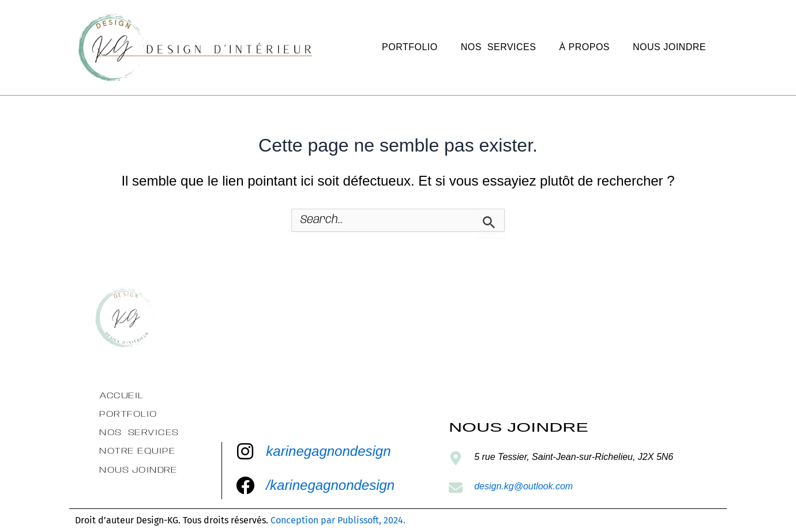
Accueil (121, 396)
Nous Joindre (669, 47)
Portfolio (410, 47)
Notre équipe (137, 451)
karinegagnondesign (328, 451)
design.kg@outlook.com (523, 486)
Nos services (499, 47)
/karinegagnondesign (330, 485)
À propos (584, 47)
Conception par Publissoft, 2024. (338, 520)
